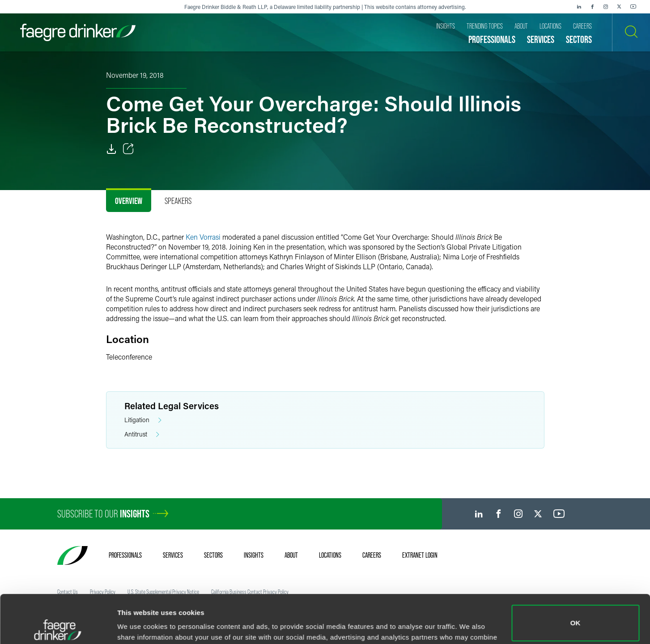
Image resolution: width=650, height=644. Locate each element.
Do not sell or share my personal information (576, 615)
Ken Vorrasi (203, 237)
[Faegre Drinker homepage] (78, 32)
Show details (138, 625)
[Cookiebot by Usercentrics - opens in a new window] (58, 627)
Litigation (143, 420)
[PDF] (111, 149)
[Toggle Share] (128, 149)
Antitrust (142, 434)
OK (576, 575)
